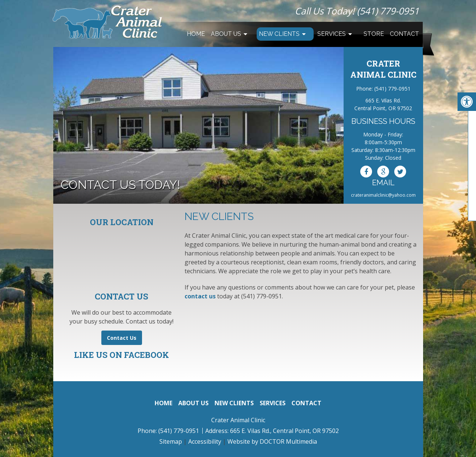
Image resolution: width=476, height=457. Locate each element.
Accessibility (205, 441)
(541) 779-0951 (388, 11)
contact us (200, 296)
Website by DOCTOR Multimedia (272, 441)
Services (332, 34)
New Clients (279, 34)
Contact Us (122, 338)
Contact (404, 34)
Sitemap (171, 441)
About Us (226, 34)
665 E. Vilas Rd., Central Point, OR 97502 (284, 431)
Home (196, 34)
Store (374, 34)
